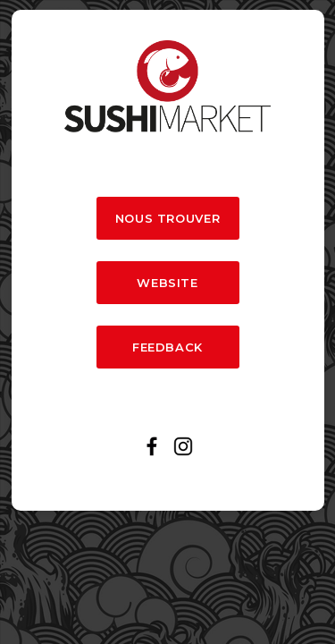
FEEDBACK (167, 347)
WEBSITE (167, 283)
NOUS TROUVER (168, 218)
